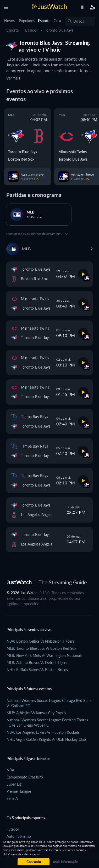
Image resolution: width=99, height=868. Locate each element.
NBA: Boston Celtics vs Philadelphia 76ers (40, 641)
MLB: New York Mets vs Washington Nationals (44, 655)
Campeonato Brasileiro (25, 777)
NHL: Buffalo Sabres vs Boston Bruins (37, 670)
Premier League (19, 791)
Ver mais (13, 78)
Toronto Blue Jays (59, 30)
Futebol (13, 829)
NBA (10, 770)
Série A (12, 798)
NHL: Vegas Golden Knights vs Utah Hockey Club (46, 739)
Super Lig (14, 784)
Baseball (32, 30)
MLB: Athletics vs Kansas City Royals (36, 713)
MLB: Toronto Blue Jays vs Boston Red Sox (41, 648)
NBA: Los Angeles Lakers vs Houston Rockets (43, 732)
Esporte (12, 30)
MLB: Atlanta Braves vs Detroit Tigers (37, 663)
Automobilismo (19, 836)
